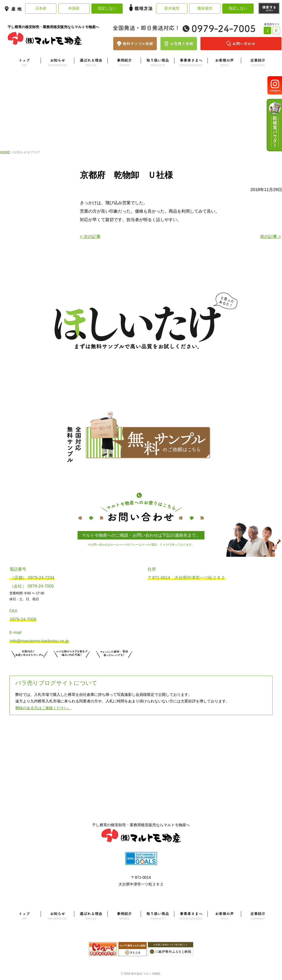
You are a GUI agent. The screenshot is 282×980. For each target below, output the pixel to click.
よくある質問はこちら (141, 739)
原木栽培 (172, 8)
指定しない (107, 8)
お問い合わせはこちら (114, 663)
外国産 (74, 8)
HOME (5, 152)
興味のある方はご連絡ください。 (43, 708)
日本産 (41, 8)
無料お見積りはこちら (72, 663)
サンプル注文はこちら (30, 663)
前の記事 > (270, 237)
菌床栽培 (205, 8)
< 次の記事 (90, 237)
